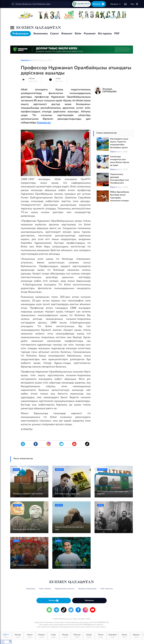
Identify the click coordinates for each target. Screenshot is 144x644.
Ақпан (30, 636)
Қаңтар (18, 636)
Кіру (134, 4)
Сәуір (53, 636)
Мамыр (65, 636)
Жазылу (99, 4)
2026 (6, 636)
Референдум (21, 33)
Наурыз (41, 636)
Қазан (124, 636)
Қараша (136, 636)
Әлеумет (67, 33)
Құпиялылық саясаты (65, 589)
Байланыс (89, 600)
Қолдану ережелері (87, 589)
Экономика (40, 33)
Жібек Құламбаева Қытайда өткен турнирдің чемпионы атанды (120, 196)
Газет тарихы (45, 589)
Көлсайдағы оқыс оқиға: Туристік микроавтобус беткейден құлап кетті (119, 145)
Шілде (89, 636)
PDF (117, 33)
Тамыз (101, 636)
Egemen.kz (44, 123)
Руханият (90, 33)
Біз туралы (105, 33)
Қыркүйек (113, 636)
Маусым (77, 636)
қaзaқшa (116, 4)
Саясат (54, 33)
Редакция (31, 589)
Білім (78, 33)
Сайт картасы (107, 589)
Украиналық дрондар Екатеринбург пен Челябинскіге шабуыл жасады (119, 180)
